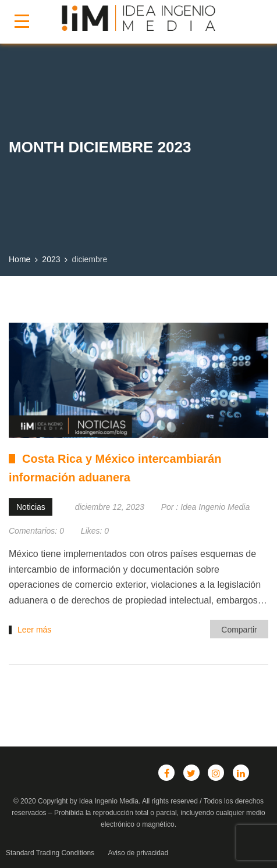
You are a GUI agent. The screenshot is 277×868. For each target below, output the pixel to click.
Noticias (31, 507)
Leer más (34, 630)
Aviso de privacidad (138, 853)
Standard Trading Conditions (50, 853)
